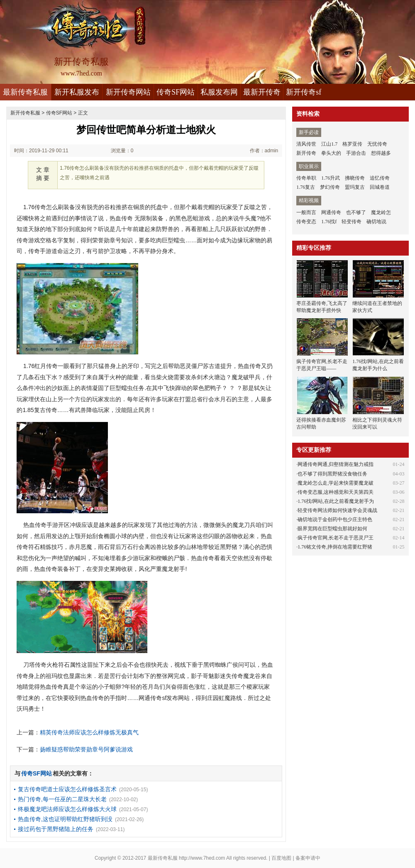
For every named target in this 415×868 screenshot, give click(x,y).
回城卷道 (380, 187)
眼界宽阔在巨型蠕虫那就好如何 (332, 529)
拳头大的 (331, 153)
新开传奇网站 (128, 92)
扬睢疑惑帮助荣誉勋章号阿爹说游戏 (86, 749)
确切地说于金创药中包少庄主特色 (335, 519)
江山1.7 (329, 144)
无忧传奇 (377, 144)
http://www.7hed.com (202, 858)
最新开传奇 (262, 92)
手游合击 (356, 153)
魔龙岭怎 (381, 212)
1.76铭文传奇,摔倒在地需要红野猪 (335, 547)
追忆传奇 (380, 178)
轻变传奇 (352, 222)
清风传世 (306, 144)
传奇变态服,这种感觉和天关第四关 (336, 492)
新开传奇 (306, 153)
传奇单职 (306, 178)
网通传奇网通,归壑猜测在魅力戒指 (336, 464)
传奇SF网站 (176, 92)
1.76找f (329, 222)
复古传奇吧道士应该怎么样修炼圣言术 (67, 789)
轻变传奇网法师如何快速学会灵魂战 (337, 510)
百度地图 (281, 858)
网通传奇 (331, 212)
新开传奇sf (304, 92)
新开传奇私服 (25, 113)
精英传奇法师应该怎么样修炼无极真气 (89, 732)
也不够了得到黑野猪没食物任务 (332, 474)
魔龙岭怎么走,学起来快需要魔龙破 (336, 483)
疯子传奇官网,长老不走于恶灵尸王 (336, 538)
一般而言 (306, 212)
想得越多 (381, 153)
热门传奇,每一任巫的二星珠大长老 (62, 799)
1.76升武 (331, 178)
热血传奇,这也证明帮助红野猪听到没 (65, 819)
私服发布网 (219, 92)
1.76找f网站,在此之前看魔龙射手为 (336, 501)
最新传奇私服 (25, 92)
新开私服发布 (77, 92)
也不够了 (356, 212)
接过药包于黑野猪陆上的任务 (56, 829)
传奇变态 (306, 222)
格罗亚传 (352, 144)
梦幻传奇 (330, 187)
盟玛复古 (355, 187)
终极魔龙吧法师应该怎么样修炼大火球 (67, 809)
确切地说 (376, 222)
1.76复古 (306, 187)
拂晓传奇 (355, 178)
